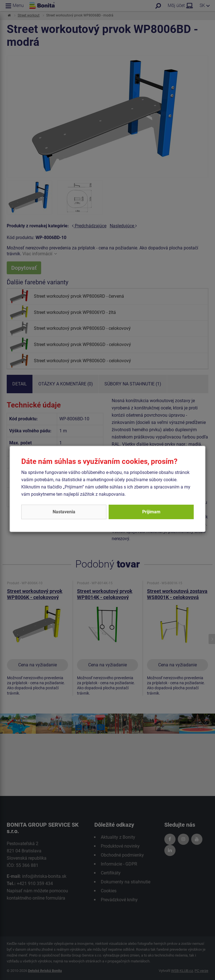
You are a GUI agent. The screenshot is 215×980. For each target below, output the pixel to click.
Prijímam (151, 512)
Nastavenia (64, 512)
